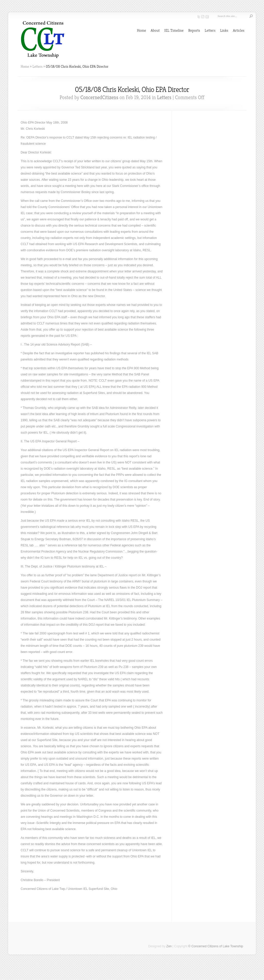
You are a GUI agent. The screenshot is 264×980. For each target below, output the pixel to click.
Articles (239, 30)
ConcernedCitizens (99, 97)
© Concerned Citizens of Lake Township (216, 946)
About (155, 30)
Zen (169, 946)
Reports (194, 30)
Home (141, 30)
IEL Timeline (174, 30)
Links (224, 30)
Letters (210, 30)
